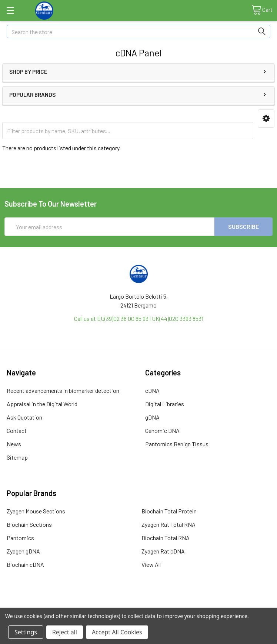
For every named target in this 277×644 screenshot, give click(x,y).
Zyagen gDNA (23, 551)
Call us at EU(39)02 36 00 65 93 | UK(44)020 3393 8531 (139, 318)
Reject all (65, 632)
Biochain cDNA (25, 564)
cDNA (152, 390)
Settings (26, 632)
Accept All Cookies (117, 632)
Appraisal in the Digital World (42, 404)
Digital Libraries (165, 404)
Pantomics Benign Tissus (177, 444)
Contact (17, 431)
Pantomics (20, 538)
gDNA (152, 417)
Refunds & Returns (172, 604)
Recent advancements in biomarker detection (63, 390)
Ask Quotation (24, 417)
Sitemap (17, 457)
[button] (266, 119)
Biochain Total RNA (166, 538)
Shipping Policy (105, 604)
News (14, 444)
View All (151, 564)
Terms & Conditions (38, 604)
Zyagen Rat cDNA (163, 551)
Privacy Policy (239, 604)
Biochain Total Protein (169, 511)
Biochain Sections (29, 524)
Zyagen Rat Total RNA (168, 524)
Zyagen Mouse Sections (36, 511)
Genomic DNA (162, 431)
